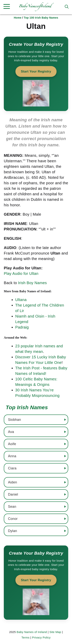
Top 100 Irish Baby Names (41, 18)
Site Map (55, 632)
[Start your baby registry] (36, 74)
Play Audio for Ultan (21, 274)
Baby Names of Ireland (32, 632)
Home (18, 18)
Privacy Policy (41, 637)
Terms (25, 637)
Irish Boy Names (32, 283)
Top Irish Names (27, 407)
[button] (67, 7)
